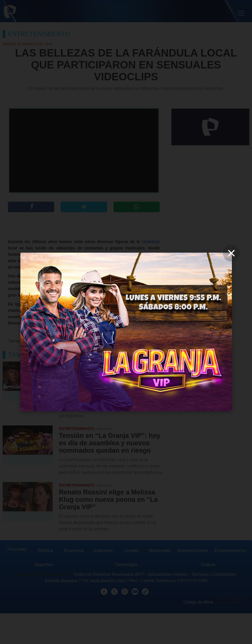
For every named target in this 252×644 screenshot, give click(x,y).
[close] (231, 253)
